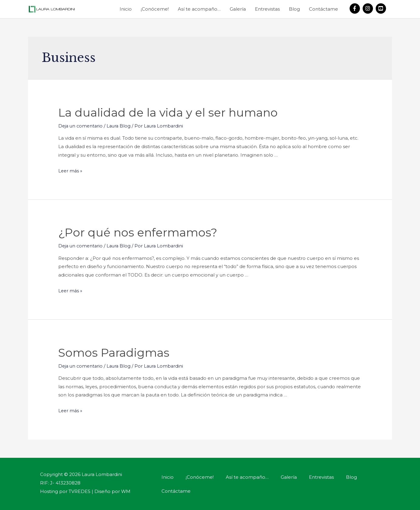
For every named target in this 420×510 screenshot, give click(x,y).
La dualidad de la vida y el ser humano (175, 112)
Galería (238, 9)
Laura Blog (121, 126)
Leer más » (71, 170)
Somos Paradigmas (117, 352)
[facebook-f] (356, 8)
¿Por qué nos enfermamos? (143, 232)
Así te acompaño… (199, 9)
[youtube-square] (382, 8)
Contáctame (323, 9)
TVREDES (80, 490)
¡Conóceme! (155, 9)
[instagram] (369, 8)
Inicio (126, 9)
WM (126, 490)
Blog (294, 9)
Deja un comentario (81, 126)
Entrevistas (267, 9)
